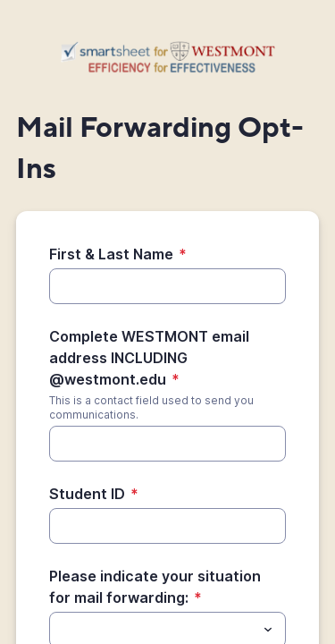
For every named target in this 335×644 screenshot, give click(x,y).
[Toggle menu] (268, 630)
